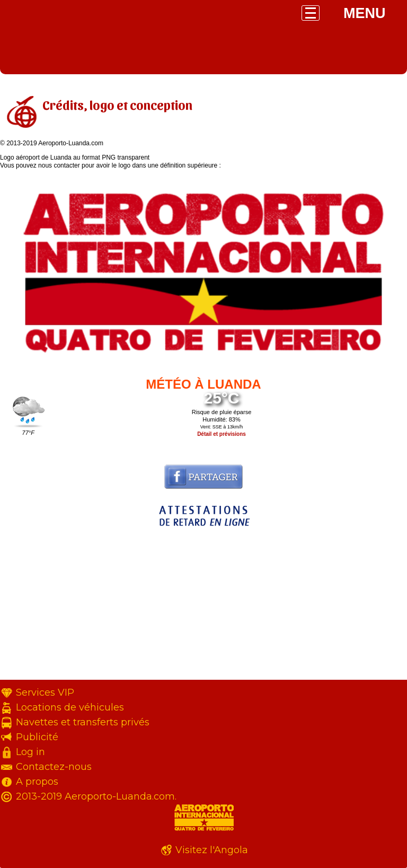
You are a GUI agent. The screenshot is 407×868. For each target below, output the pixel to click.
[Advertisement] (203, 606)
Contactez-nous (54, 767)
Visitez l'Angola (212, 850)
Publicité (37, 737)
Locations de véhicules (70, 707)
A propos (37, 782)
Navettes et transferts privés (83, 722)
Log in (30, 752)
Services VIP (45, 692)
